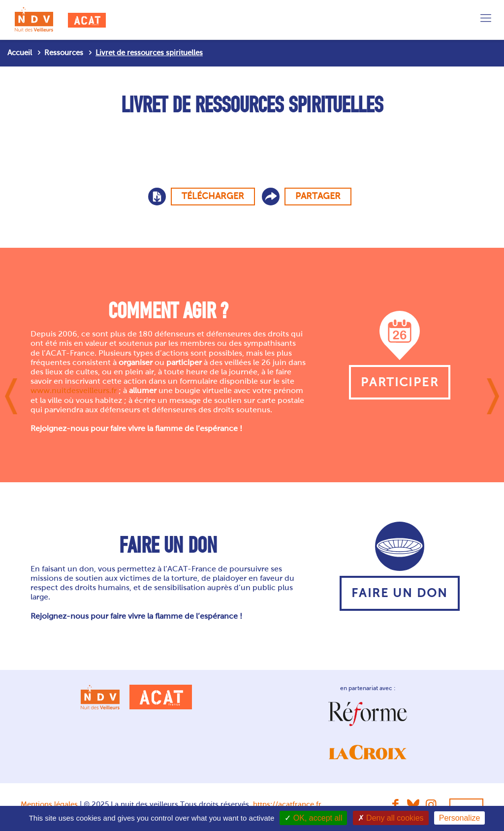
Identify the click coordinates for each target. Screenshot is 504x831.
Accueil (20, 53)
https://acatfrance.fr (287, 804)
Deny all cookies (391, 818)
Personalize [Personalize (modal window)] (460, 818)
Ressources (64, 53)
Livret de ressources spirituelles (149, 53)
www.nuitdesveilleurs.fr (74, 390)
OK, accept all (313, 818)
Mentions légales (49, 804)
